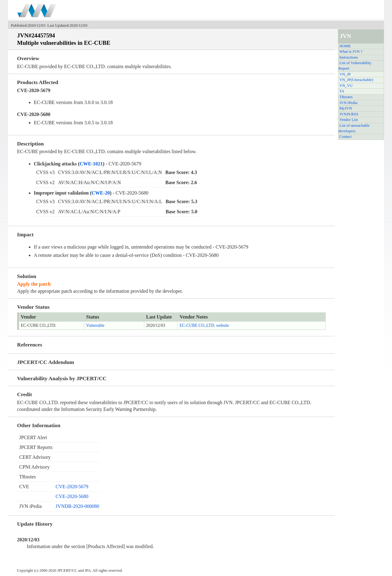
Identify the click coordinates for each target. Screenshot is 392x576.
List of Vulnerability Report (355, 66)
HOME (345, 46)
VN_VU (346, 86)
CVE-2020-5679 (72, 487)
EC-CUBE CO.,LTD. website (204, 325)
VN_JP (345, 74)
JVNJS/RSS (349, 114)
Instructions (348, 57)
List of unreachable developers (354, 128)
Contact (345, 137)
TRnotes (346, 97)
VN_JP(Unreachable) (356, 80)
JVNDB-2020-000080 (77, 506)
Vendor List (348, 120)
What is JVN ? (351, 52)
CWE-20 (101, 193)
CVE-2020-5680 (72, 496)
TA (342, 91)
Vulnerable (95, 325)
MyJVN (345, 108)
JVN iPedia (348, 103)
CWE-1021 (91, 164)
